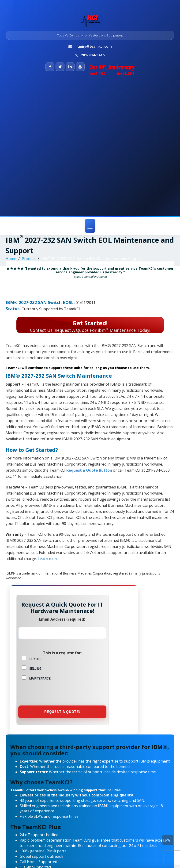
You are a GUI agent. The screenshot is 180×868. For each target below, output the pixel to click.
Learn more (48, 559)
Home (11, 259)
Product (29, 259)
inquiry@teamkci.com (93, 46)
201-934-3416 (93, 55)
